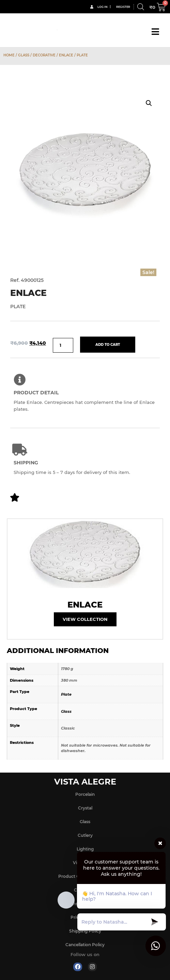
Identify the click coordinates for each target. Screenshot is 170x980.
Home (9, 55)
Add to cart (108, 345)
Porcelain (85, 794)
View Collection (85, 619)
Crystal (85, 808)
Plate (66, 694)
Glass (24, 55)
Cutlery (85, 835)
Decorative (44, 55)
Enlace (66, 55)
